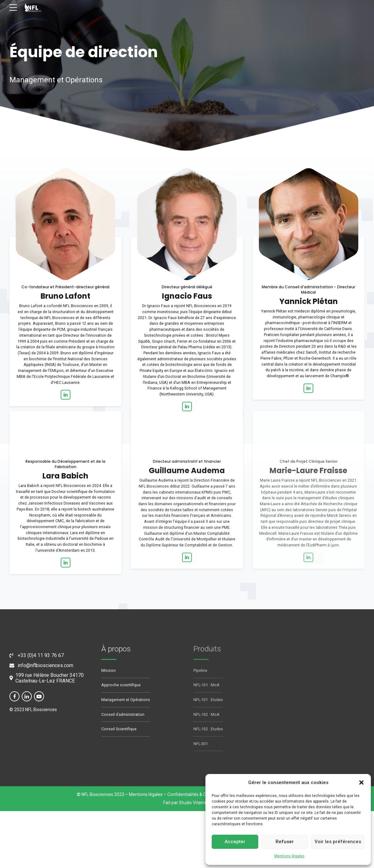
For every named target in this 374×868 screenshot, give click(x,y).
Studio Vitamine (195, 803)
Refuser (285, 842)
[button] (361, 782)
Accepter (235, 842)
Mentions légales (289, 856)
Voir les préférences (338, 842)
